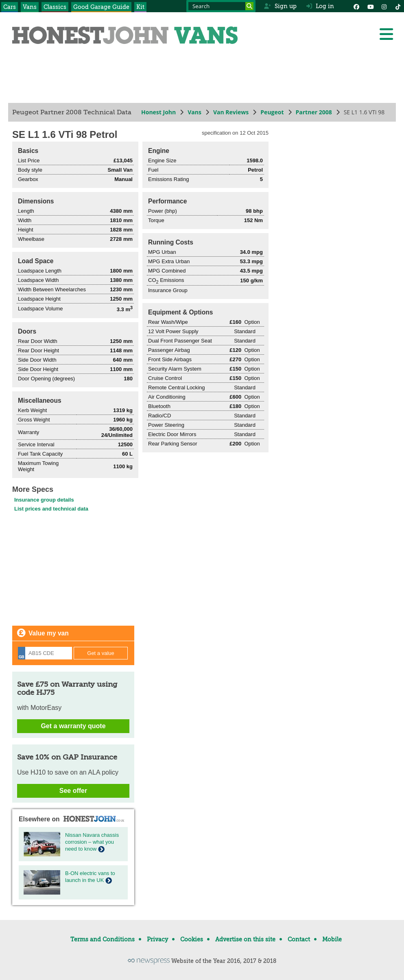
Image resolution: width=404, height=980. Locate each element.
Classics (55, 7)
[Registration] (45, 653)
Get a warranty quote (73, 726)
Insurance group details (44, 500)
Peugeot (272, 112)
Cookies (192, 939)
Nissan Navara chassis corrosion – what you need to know (92, 842)
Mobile (332, 939)
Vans (30, 7)
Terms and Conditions (103, 939)
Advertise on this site (245, 939)
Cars (10, 7)
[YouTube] (370, 6)
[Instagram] (384, 6)
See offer (73, 791)
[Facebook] (356, 6)
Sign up (280, 6)
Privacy (157, 939)
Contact (299, 939)
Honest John (158, 112)
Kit (140, 7)
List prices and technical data (51, 509)
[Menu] (386, 34)
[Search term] (221, 6)
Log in (320, 6)
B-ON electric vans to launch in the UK (90, 877)
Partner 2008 (314, 112)
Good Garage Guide (101, 7)
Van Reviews (231, 112)
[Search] (249, 6)
